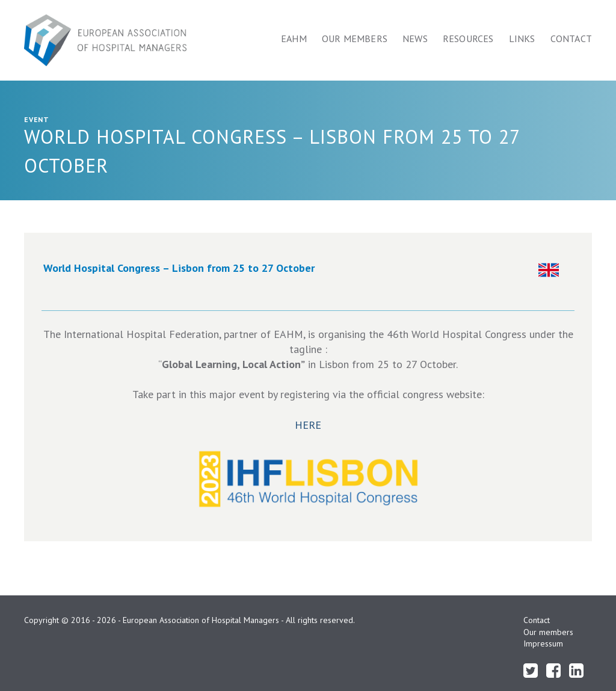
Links (522, 38)
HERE (308, 425)
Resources (468, 38)
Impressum (543, 643)
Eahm (294, 38)
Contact (571, 38)
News (415, 38)
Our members (355, 38)
